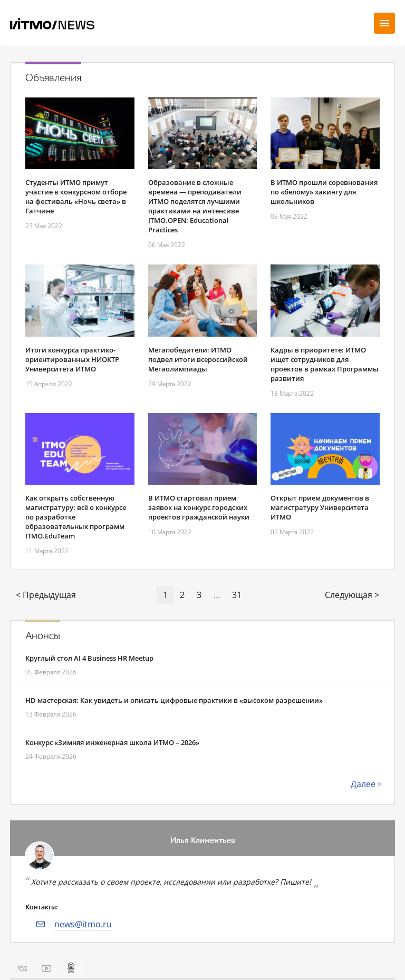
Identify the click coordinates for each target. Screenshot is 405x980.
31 (237, 595)
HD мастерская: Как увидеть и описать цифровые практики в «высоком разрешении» (174, 700)
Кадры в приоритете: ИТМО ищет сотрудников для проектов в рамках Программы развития (325, 364)
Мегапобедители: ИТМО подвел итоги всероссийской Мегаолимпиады (198, 359)
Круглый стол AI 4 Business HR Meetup (89, 658)
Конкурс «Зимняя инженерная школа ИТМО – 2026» (112, 742)
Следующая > (352, 595)
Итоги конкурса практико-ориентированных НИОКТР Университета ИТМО (72, 359)
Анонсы (43, 636)
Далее (363, 784)
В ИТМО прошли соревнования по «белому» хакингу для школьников (324, 192)
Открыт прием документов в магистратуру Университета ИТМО (320, 507)
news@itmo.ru (83, 924)
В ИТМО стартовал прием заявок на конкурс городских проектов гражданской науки (199, 507)
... (217, 595)
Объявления (53, 78)
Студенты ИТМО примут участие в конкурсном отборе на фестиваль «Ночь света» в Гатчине (76, 197)
